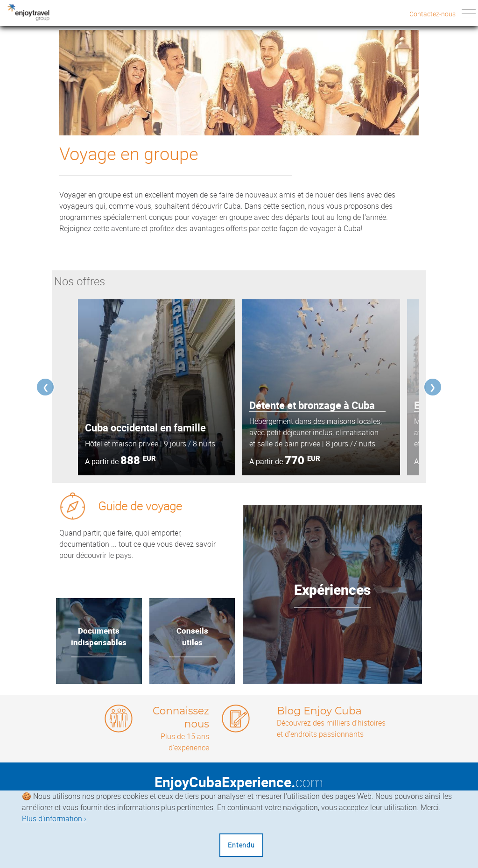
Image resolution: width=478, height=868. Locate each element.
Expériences (332, 590)
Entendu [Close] (241, 845)
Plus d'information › (54, 819)
